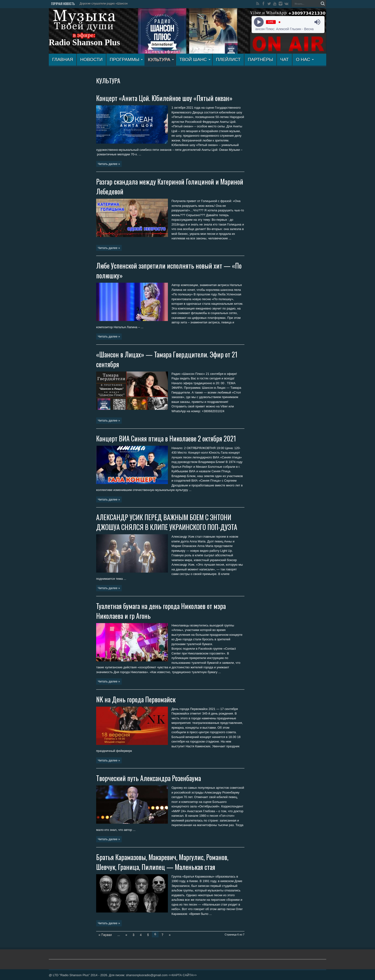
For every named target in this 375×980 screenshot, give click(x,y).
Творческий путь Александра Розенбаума (149, 778)
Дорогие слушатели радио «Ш (100, 4)
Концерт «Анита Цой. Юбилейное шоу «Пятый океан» (164, 98)
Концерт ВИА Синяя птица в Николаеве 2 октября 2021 (166, 438)
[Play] (259, 22)
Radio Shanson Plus (84, 42)
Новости (91, 59)
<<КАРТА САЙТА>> (182, 975)
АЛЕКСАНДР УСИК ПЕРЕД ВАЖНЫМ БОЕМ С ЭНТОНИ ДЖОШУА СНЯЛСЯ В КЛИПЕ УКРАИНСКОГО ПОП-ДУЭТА (167, 522)
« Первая (105, 935)
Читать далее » (109, 164)
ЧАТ (284, 59)
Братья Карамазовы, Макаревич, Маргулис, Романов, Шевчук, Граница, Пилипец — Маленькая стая (162, 862)
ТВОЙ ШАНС (195, 59)
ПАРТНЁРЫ (260, 59)
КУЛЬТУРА (161, 59)
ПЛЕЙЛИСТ (228, 59)
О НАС (305, 59)
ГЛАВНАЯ (63, 59)
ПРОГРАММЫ (126, 59)
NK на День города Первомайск (136, 699)
